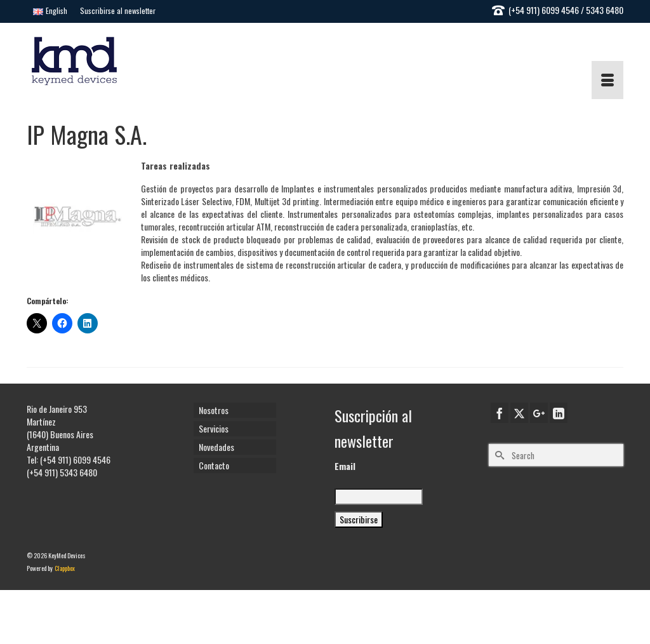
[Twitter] (519, 413)
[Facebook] (500, 413)
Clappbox (65, 568)
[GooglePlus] (539, 413)
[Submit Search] (498, 455)
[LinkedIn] (559, 413)
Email (345, 466)
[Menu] (607, 80)
